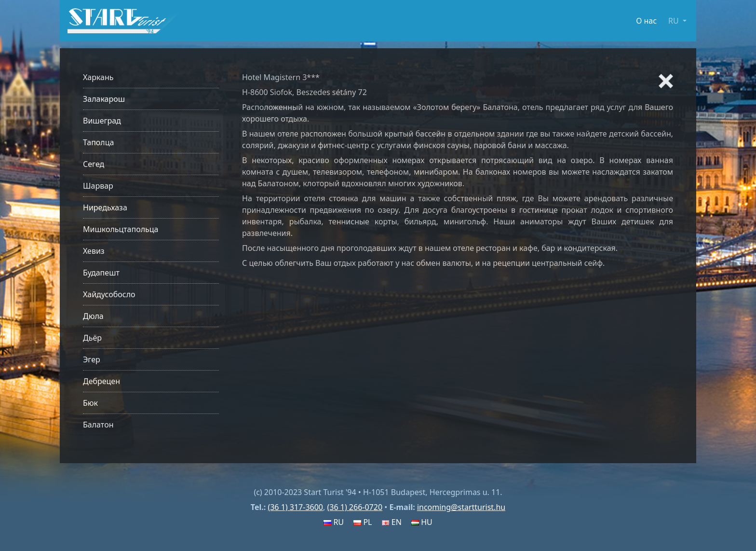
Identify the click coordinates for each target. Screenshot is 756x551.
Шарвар (98, 186)
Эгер (92, 359)
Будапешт (101, 273)
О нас (646, 21)
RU (334, 522)
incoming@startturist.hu (461, 507)
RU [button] (675, 21)
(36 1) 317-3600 (295, 507)
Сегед (94, 164)
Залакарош (104, 99)
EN (392, 522)
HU (422, 522)
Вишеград (102, 121)
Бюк (90, 403)
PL (363, 522)
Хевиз (94, 251)
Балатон (98, 425)
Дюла (93, 316)
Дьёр (92, 338)
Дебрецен (101, 381)
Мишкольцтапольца (121, 229)
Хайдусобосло (109, 294)
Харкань (98, 77)
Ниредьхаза (105, 207)
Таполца (98, 142)
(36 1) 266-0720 (355, 507)
